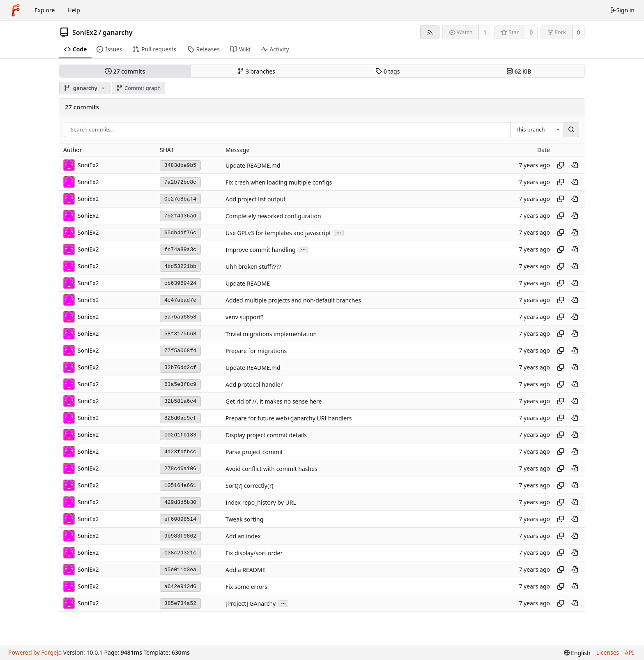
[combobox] (537, 130)
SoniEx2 (85, 32)
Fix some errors (246, 587)
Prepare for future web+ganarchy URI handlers (289, 418)
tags (388, 71)
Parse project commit (254, 452)
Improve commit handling (261, 250)
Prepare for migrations (256, 351)
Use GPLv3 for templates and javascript (278, 233)
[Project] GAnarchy (251, 603)
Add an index (243, 536)
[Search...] (571, 130)
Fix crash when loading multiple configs (279, 182)
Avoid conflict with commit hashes (271, 469)
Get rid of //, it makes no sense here (274, 401)
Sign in (622, 10)
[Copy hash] (561, 165)
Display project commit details (266, 435)
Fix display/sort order (254, 553)
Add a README (245, 570)
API (629, 652)
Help (74, 10)
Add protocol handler (254, 384)
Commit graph (138, 88)
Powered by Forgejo (35, 652)
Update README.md (253, 165)
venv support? (244, 317)
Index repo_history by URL (261, 502)
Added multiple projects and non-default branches (293, 300)
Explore (45, 10)
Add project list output (255, 199)
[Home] (16, 10)
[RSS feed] (430, 32)
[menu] (577, 653)
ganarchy (118, 32)
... (339, 232)
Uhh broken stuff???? (253, 267)
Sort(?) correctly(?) (249, 486)
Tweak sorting (244, 519)
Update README (248, 283)
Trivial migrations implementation (271, 334)
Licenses (608, 652)
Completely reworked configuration (273, 216)
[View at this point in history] (575, 165)
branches (256, 71)
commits (125, 71)
